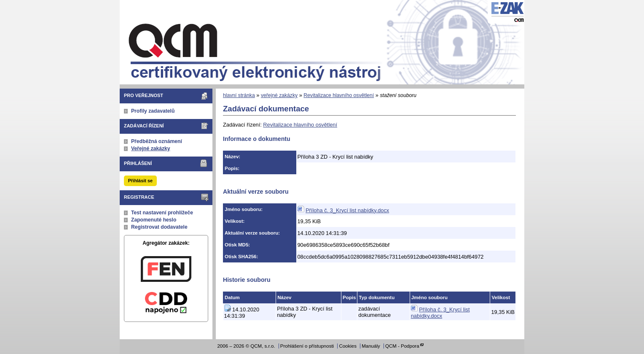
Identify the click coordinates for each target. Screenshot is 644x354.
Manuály (371, 346)
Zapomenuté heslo (154, 220)
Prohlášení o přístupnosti (307, 346)
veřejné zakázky (279, 95)
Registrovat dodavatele (159, 227)
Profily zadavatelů (153, 111)
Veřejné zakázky (151, 149)
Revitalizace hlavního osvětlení (339, 95)
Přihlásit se (140, 181)
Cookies (348, 346)
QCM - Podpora (402, 346)
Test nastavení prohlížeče (162, 213)
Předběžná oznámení (157, 141)
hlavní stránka (239, 95)
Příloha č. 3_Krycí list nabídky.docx (347, 210)
